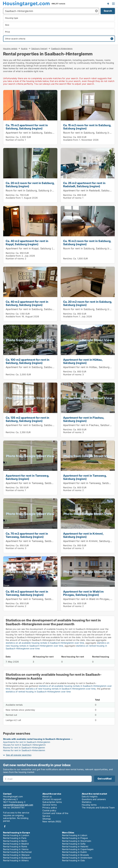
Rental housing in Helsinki (75, 846)
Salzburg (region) (39, 48)
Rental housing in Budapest (17, 858)
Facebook (5, 826)
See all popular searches (19, 755)
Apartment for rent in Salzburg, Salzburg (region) (35, 133)
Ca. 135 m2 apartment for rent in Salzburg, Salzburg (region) (27, 419)
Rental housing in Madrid (16, 844)
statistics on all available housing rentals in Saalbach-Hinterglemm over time (45, 643)
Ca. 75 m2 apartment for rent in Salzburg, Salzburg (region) (27, 127)
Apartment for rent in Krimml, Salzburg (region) (83, 535)
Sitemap (47, 819)
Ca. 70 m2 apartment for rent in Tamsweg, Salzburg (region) (27, 535)
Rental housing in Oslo (73, 860)
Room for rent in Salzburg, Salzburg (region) (90, 133)
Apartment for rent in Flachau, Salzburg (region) (84, 419)
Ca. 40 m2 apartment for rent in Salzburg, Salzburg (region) (27, 303)
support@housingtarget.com (18, 805)
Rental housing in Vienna (16, 849)
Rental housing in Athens (16, 860)
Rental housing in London (16, 835)
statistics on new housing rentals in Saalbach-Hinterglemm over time (57, 644)
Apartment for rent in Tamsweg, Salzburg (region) (27, 477)
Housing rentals (10, 48)
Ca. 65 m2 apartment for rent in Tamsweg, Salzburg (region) (27, 593)
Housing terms (89, 805)
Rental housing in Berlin (15, 841)
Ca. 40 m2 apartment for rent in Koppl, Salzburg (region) (27, 243)
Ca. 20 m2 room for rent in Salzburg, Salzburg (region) (30, 185)
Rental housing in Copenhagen (78, 849)
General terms (50, 805)
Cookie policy (49, 810)
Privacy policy (50, 808)
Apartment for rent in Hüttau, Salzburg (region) (83, 361)
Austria (24, 48)
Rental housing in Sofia (74, 844)
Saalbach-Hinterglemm (62, 49)
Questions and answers (94, 799)
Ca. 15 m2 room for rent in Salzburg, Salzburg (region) (87, 127)
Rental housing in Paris (15, 838)
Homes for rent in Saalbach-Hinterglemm (24, 750)
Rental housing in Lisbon (75, 835)
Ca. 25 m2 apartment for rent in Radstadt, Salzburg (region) (84, 185)
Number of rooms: (15, 140)
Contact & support (52, 799)
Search (108, 11)
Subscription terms (52, 802)
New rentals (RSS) (52, 821)
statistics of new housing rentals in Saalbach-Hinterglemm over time (61, 689)
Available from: (71, 140)
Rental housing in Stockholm (77, 841)
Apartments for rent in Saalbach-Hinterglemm (27, 742)
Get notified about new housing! (108, 4)
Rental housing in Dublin (74, 852)
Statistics (87, 802)
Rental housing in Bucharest (17, 852)
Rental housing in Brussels (75, 855)
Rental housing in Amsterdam (77, 858)
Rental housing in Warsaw (16, 855)
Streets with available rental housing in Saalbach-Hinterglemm (37, 739)
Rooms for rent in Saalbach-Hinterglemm (24, 748)
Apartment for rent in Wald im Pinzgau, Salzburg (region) (83, 593)
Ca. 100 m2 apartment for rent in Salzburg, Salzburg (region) (28, 361)
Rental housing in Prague (75, 838)
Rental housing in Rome (15, 846)
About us (47, 796)
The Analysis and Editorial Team (98, 808)
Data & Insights (90, 796)
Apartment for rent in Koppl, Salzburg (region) (33, 248)
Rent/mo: (11, 137)
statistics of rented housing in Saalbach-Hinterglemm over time (38, 692)
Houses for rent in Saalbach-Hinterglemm (24, 745)
